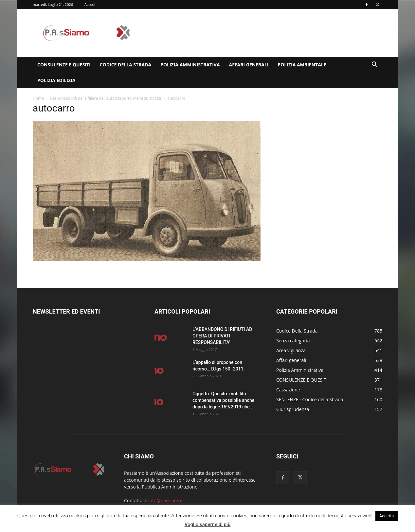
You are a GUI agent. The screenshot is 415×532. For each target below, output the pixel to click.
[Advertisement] (263, 33)
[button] (374, 65)
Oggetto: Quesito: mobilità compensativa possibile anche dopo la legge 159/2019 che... (223, 400)
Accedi (90, 4)
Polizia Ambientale (302, 65)
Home (38, 98)
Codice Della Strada (126, 65)
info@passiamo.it (167, 500)
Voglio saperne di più (208, 524)
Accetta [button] (387, 516)
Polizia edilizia (56, 80)
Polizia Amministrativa (190, 65)
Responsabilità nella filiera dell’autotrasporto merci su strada (106, 98)
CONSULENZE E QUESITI (64, 65)
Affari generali (249, 65)
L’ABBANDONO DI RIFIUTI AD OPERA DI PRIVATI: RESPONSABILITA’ (222, 336)
